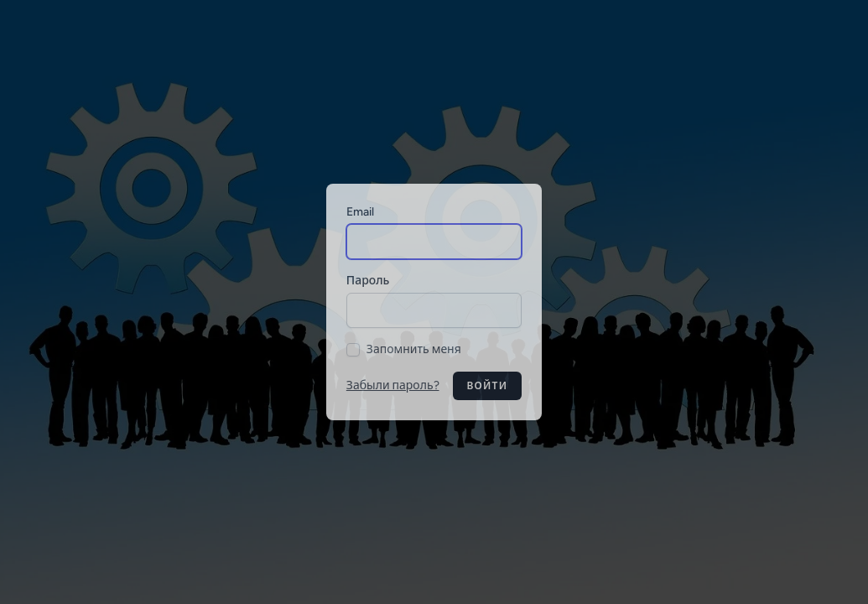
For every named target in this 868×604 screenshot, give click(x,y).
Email (360, 212)
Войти (488, 386)
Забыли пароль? (393, 385)
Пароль (368, 281)
